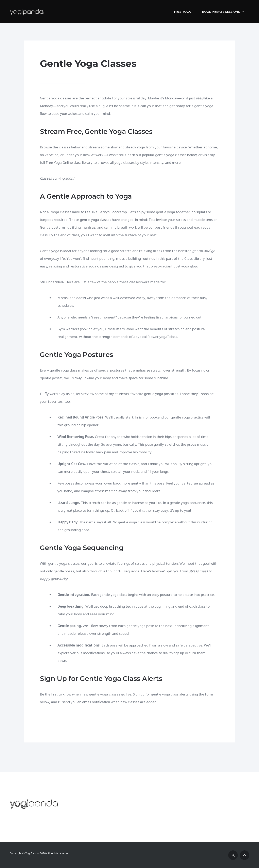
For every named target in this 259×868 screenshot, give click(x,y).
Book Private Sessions (223, 12)
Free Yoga (182, 12)
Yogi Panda (32, 853)
